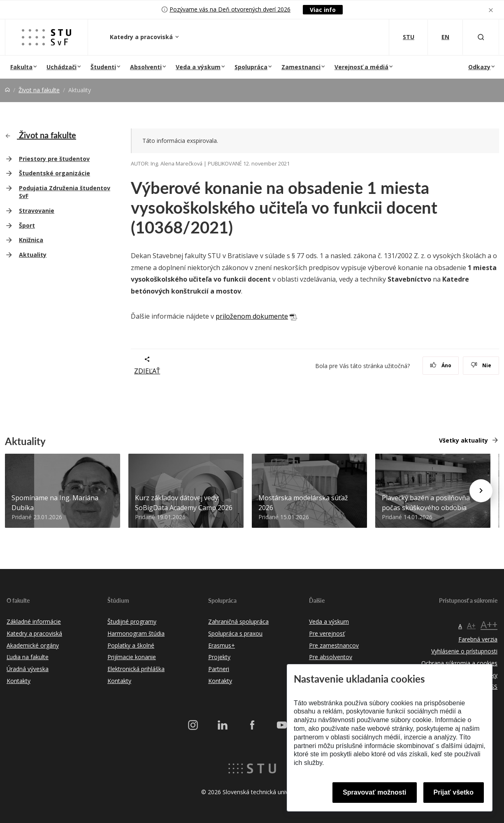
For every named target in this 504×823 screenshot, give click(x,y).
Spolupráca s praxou (235, 633)
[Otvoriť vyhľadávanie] (481, 37)
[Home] (7, 90)
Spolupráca (251, 67)
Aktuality (33, 255)
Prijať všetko (454, 792)
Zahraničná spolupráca (238, 621)
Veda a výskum (198, 67)
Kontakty (19, 681)
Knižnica (31, 240)
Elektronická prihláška (136, 669)
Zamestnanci (301, 67)
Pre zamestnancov (334, 645)
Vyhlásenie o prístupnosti (464, 651)
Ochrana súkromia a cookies (459, 663)
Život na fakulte (39, 90)
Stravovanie (37, 211)
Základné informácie (34, 621)
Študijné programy (132, 621)
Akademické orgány (33, 645)
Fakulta (21, 67)
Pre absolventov (331, 657)
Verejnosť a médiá (361, 67)
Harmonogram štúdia (136, 633)
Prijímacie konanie (132, 657)
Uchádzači (62, 67)
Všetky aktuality (463, 440)
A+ (471, 625)
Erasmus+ (222, 645)
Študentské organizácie (55, 173)
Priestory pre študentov (54, 159)
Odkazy (479, 67)
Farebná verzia (478, 639)
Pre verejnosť (327, 633)
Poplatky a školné (131, 645)
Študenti (103, 67)
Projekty (219, 657)
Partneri (219, 669)
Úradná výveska (28, 669)
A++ (489, 624)
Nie (481, 365)
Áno (441, 365)
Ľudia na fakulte (28, 657)
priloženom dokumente (252, 316)
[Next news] (481, 491)
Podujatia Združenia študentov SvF (65, 192)
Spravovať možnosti (374, 792)
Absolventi (146, 67)
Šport (27, 225)
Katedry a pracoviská (142, 37)
